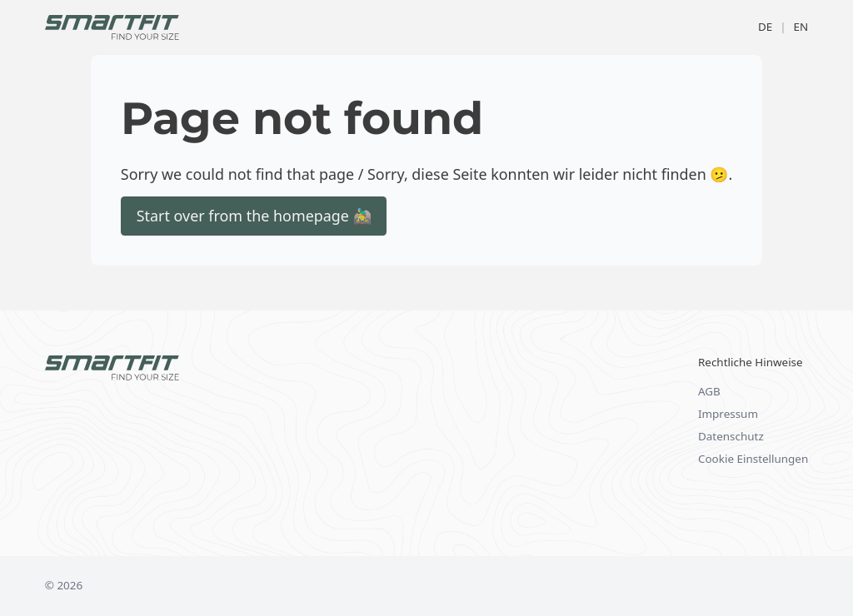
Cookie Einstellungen (753, 459)
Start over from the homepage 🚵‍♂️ (254, 216)
